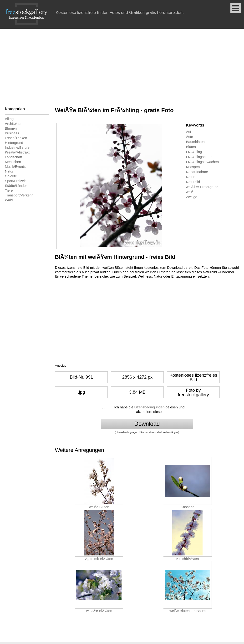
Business (12, 133)
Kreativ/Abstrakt (17, 152)
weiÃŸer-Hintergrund (202, 187)
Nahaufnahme (197, 172)
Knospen (193, 167)
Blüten (191, 147)
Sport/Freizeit (15, 181)
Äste (189, 137)
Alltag (9, 119)
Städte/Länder (16, 186)
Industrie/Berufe (17, 148)
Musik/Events (15, 167)
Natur (9, 171)
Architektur (13, 124)
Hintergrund (14, 143)
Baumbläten (195, 142)
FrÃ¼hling (194, 152)
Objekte (11, 176)
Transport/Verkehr (19, 195)
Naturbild (193, 182)
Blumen (11, 128)
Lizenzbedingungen (149, 407)
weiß (190, 192)
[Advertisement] (122, 64)
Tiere (9, 190)
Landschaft (13, 157)
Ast (188, 132)
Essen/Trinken (16, 138)
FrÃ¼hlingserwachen (202, 162)
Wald (9, 200)
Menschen (13, 162)
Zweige (191, 197)
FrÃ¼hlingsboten (199, 157)
